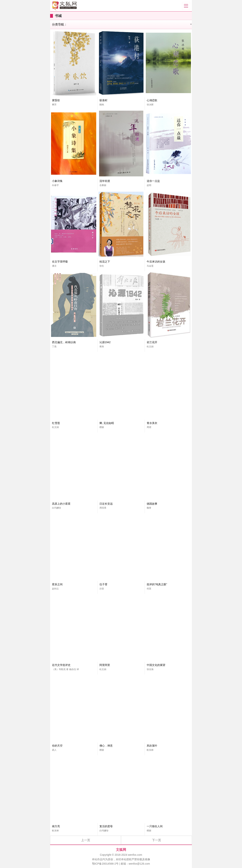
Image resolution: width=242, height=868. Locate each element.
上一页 (86, 840)
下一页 (157, 840)
